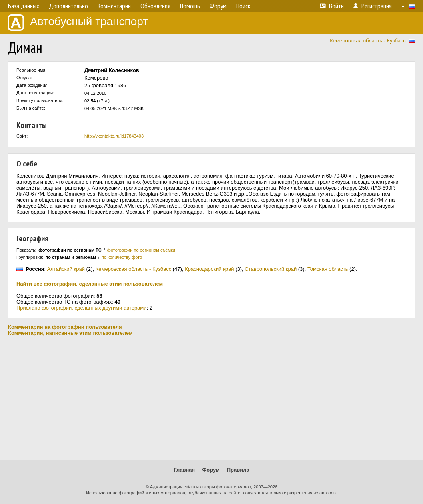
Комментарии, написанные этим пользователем (70, 333)
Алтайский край (66, 269)
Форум (211, 470)
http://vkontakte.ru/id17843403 (114, 136)
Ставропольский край (271, 269)
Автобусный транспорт (78, 23)
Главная (184, 470)
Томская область (328, 269)
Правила (238, 470)
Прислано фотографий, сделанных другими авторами (82, 308)
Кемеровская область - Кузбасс (368, 41)
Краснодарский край (209, 269)
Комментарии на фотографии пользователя (65, 327)
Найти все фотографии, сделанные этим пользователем (90, 284)
